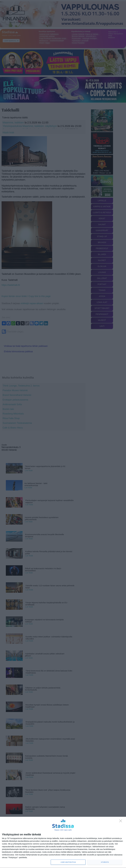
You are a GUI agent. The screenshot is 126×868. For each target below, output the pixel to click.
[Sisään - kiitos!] (121, 822)
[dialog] (63, 842)
